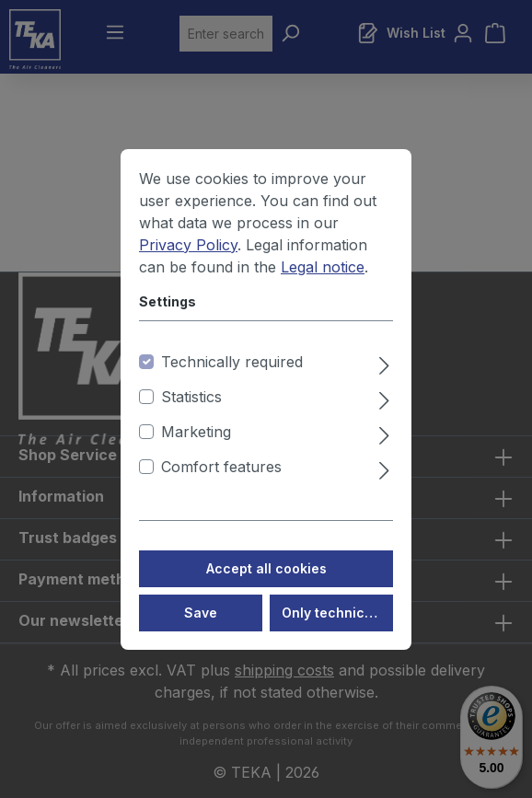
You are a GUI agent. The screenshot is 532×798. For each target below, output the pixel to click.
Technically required (232, 381)
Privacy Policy (188, 264)
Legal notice (323, 286)
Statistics (191, 416)
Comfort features (221, 486)
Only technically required (337, 632)
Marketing (196, 451)
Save (201, 632)
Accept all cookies (266, 588)
